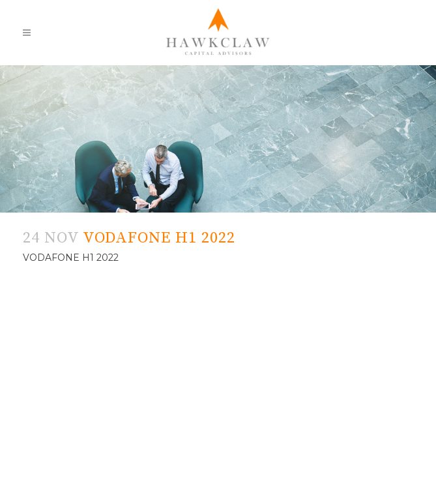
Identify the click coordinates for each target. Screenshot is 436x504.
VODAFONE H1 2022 (71, 258)
